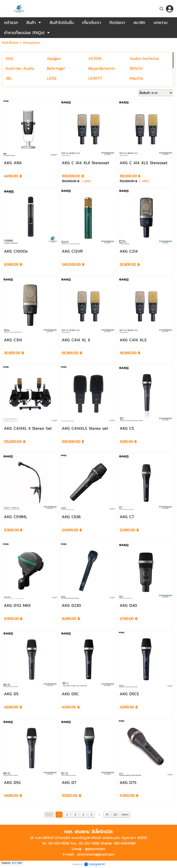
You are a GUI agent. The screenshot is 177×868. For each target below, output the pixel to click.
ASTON (95, 58)
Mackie (136, 78)
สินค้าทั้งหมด (10, 43)
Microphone (31, 43)
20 (115, 814)
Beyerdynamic (102, 68)
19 (107, 814)
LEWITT (95, 78)
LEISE (52, 78)
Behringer (56, 68)
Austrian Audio (20, 68)
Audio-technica (144, 58)
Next (125, 814)
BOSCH (136, 68)
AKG (9, 58)
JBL (9, 78)
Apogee (54, 58)
